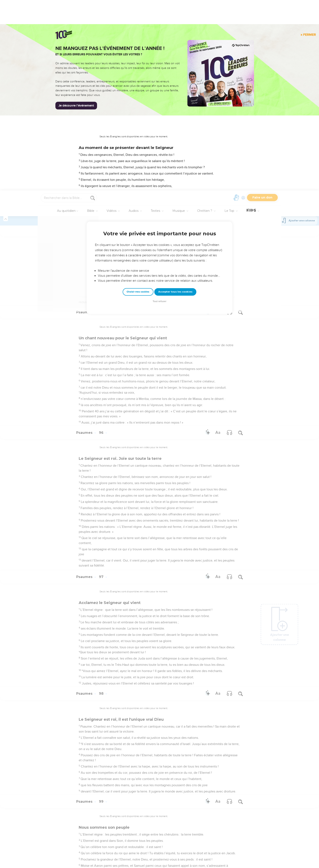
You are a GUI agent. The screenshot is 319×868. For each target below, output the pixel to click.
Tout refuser (159, 111)
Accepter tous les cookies (175, 101)
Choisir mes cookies (138, 101)
